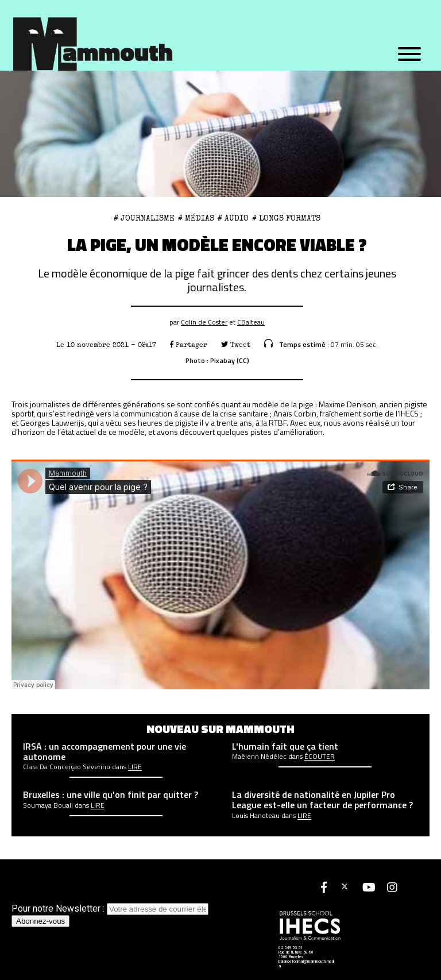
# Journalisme (144, 218)
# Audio (233, 218)
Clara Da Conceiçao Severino (67, 767)
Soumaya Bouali (48, 805)
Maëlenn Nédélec (259, 757)
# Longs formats (286, 218)
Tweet (236, 345)
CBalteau (251, 322)
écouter (320, 757)
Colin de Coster (204, 322)
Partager (189, 345)
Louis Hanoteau (256, 816)
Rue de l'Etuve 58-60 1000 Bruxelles (296, 955)
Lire (135, 767)
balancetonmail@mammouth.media (306, 964)
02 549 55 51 (291, 948)
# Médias (196, 218)
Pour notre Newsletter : (110, 908)
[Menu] (409, 55)
